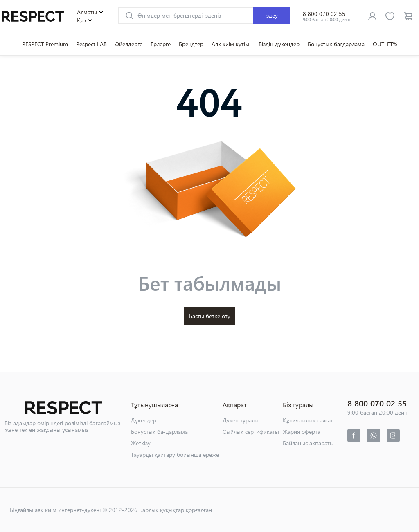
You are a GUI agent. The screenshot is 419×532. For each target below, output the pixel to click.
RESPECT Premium (45, 44)
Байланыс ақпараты (308, 443)
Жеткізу (141, 443)
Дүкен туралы (241, 420)
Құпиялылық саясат (308, 420)
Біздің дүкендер (279, 44)
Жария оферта (302, 432)
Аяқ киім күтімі (231, 44)
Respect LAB (91, 44)
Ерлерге (161, 44)
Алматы (91, 12)
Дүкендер (144, 420)
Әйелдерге (129, 44)
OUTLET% (385, 44)
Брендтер (191, 44)
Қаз (86, 20)
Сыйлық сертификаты (251, 432)
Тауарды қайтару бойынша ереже (175, 455)
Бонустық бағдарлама (336, 44)
